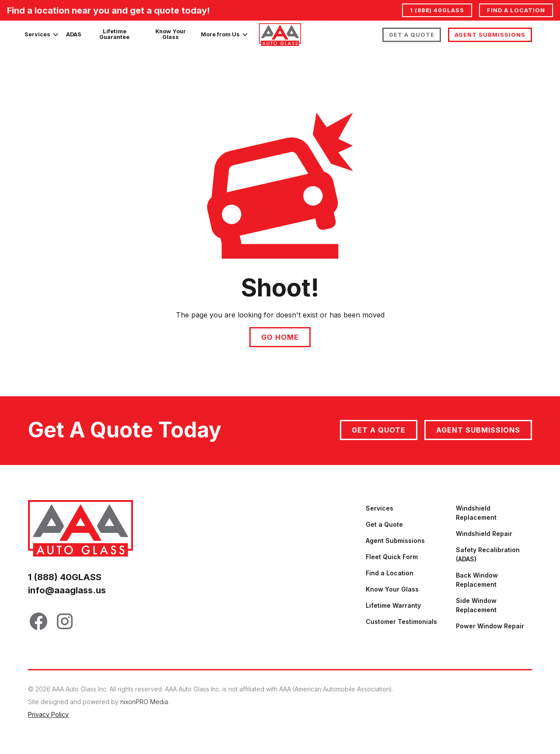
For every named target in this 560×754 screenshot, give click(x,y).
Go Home (280, 337)
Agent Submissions (490, 35)
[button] (42, 35)
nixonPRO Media (144, 702)
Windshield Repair (484, 534)
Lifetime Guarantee (114, 34)
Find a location (516, 10)
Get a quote (379, 430)
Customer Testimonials (401, 622)
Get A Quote (412, 35)
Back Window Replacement (477, 580)
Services (380, 508)
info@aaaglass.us (67, 590)
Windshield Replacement (476, 513)
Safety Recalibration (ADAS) (488, 554)
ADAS (74, 34)
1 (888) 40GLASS (437, 10)
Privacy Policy (48, 714)
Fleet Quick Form (392, 557)
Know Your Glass (171, 34)
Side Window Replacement (476, 605)
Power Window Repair (490, 626)
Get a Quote (384, 524)
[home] (280, 35)
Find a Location (390, 573)
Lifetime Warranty (393, 605)
